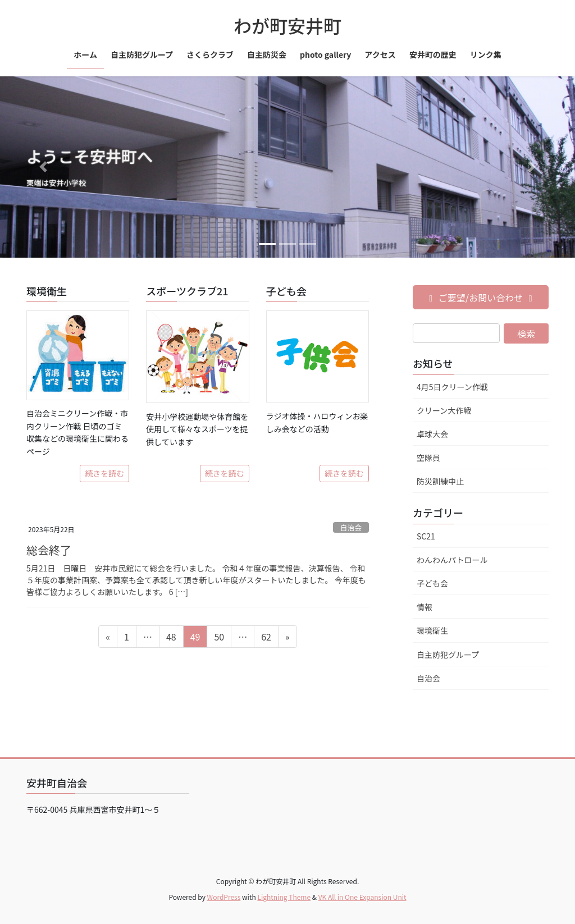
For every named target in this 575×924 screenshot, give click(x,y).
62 (266, 638)
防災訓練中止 (440, 481)
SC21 (426, 536)
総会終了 (49, 550)
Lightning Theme (284, 897)
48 (171, 638)
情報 (425, 607)
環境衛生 (432, 630)
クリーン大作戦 (444, 410)
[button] (43, 167)
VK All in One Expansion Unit (362, 897)
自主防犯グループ (448, 655)
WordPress (224, 897)
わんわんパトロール (452, 560)
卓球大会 (432, 434)
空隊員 (428, 458)
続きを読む (104, 473)
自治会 (351, 527)
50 (219, 638)
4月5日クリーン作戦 (452, 387)
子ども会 (432, 583)
